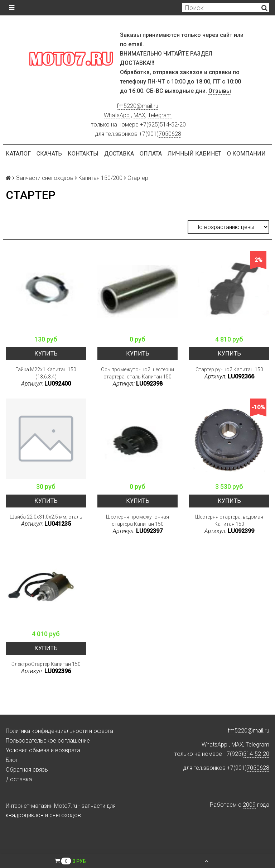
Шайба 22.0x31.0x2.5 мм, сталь (46, 517)
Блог (12, 760)
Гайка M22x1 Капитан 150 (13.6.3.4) (46, 373)
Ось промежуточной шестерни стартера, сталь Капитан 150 (137, 373)
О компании (246, 154)
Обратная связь (27, 770)
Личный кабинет (194, 154)
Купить (46, 354)
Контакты (83, 154)
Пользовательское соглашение (48, 741)
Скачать (49, 154)
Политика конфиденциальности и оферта (59, 731)
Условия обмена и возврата (43, 750)
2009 (249, 805)
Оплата (151, 154)
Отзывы (220, 91)
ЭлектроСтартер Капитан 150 (46, 664)
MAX (139, 115)
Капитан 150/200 (100, 178)
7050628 (170, 134)
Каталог (18, 154)
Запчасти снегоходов (45, 178)
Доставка (119, 154)
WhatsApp (117, 115)
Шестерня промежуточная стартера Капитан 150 (137, 520)
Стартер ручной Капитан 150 (229, 369)
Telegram (160, 115)
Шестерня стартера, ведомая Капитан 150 (229, 520)
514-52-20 (173, 125)
